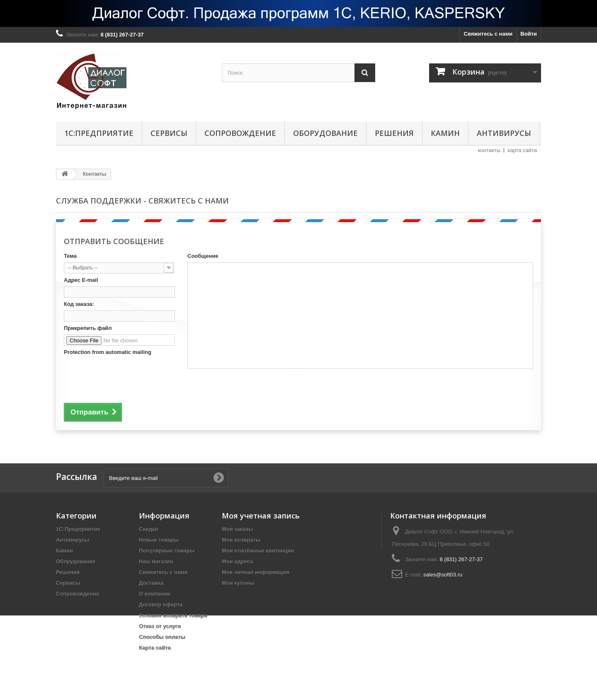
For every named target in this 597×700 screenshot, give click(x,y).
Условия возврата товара (173, 615)
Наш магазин (156, 561)
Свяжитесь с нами (488, 34)
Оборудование (325, 133)
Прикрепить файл (88, 328)
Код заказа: (79, 304)
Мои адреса (237, 561)
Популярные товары (167, 551)
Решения (394, 133)
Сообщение (203, 256)
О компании (155, 594)
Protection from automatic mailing (108, 352)
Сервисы (169, 133)
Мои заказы (237, 529)
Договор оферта (161, 604)
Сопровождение (240, 133)
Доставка (151, 583)
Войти (529, 34)
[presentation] (127, 378)
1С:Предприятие (99, 133)
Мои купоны (238, 583)
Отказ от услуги (160, 626)
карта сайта (522, 150)
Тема (70, 256)
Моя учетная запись (261, 516)
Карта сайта (155, 648)
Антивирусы (504, 133)
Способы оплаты (162, 637)
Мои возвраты (241, 540)
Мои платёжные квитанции (258, 551)
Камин (445, 133)
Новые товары (159, 540)
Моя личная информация (256, 572)
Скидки (149, 529)
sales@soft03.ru (443, 575)
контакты (489, 150)
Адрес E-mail (81, 280)
